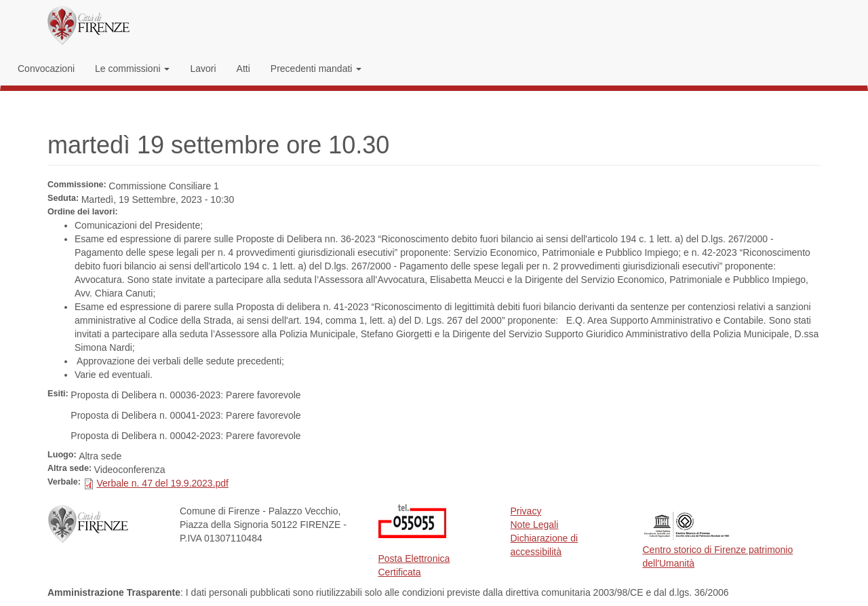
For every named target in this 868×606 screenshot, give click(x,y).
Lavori (203, 69)
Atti (243, 69)
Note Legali (535, 525)
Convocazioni (46, 69)
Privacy (526, 511)
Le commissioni (132, 69)
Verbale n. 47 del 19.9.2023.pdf (162, 483)
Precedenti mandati (316, 69)
